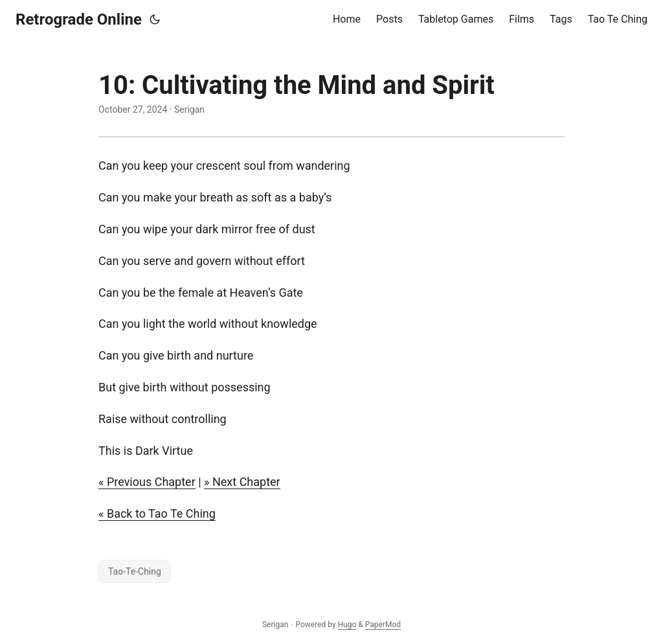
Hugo (347, 625)
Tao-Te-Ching (135, 571)
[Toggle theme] (155, 19)
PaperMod (383, 625)
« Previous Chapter (147, 482)
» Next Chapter (242, 482)
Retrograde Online (79, 19)
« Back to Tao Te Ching (157, 513)
